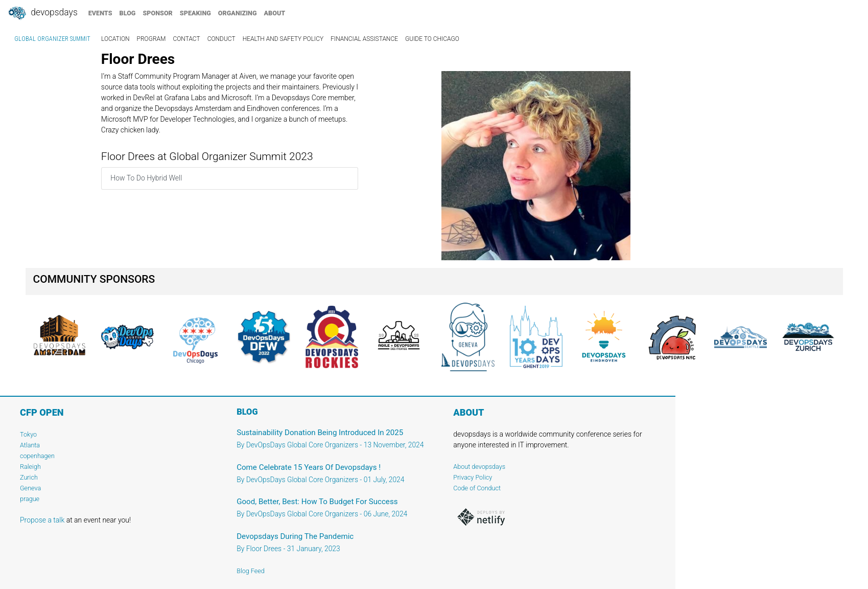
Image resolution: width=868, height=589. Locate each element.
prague (30, 499)
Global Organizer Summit (52, 39)
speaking (195, 13)
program (151, 39)
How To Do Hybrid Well (146, 178)
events (100, 13)
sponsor (157, 13)
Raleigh (30, 467)
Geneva (30, 488)
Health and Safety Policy (283, 39)
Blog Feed (251, 571)
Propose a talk (42, 520)
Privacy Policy (473, 477)
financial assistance (364, 39)
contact (186, 39)
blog (128, 13)
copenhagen (37, 456)
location (115, 39)
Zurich (29, 477)
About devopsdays (479, 467)
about (275, 13)
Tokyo (28, 434)
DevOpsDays (42, 13)
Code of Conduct (477, 488)
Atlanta (30, 445)
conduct (221, 39)
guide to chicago (432, 39)
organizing (238, 13)
